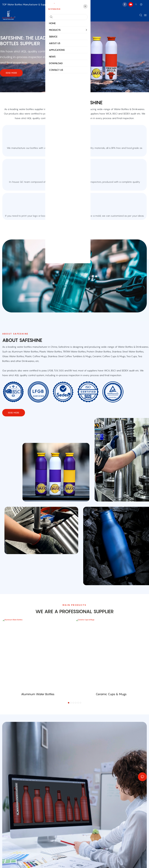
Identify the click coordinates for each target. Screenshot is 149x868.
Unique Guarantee (75, 147)
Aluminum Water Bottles (38, 732)
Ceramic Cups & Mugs (111, 732)
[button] (69, 741)
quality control (75, 193)
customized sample (74, 240)
